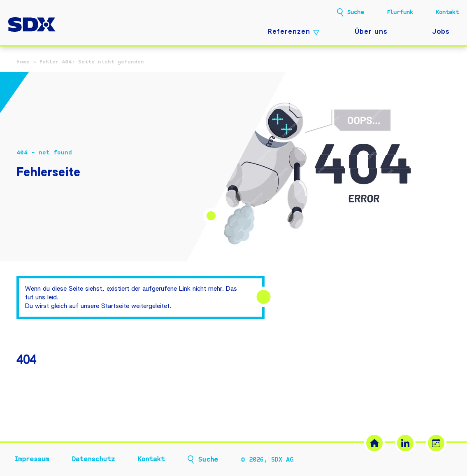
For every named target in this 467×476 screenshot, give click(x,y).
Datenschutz (93, 459)
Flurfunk (400, 12)
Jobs (441, 32)
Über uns (371, 32)
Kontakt (447, 12)
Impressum (32, 459)
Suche (356, 12)
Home (23, 62)
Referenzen (289, 32)
